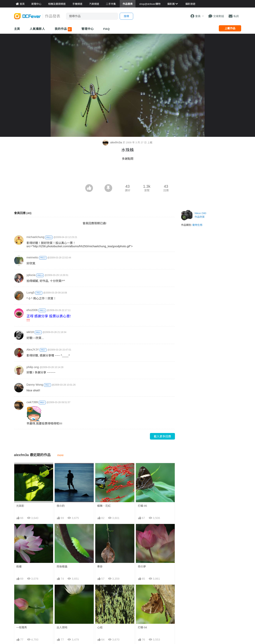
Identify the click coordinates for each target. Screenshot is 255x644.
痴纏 (19, 567)
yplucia (31, 275)
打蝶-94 (142, 627)
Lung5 (31, 292)
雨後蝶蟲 (62, 567)
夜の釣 (61, 506)
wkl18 (30, 332)
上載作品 (230, 28)
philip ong (33, 367)
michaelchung (36, 237)
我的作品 (63, 29)
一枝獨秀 (22, 627)
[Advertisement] (128, 174)
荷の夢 (142, 567)
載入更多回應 (162, 436)
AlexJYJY (33, 349)
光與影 (20, 506)
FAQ (107, 29)
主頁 (17, 29)
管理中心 (88, 29)
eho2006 (32, 310)
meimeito (32, 257)
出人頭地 (62, 627)
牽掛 (100, 567)
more (61, 455)
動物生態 (197, 225)
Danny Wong (35, 385)
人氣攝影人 (37, 29)
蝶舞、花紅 (104, 506)
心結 (100, 627)
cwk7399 (32, 402)
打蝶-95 (142, 506)
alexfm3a (113, 142)
